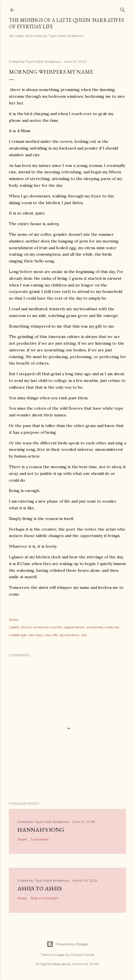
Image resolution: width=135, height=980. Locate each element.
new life (51, 635)
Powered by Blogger (68, 944)
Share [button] (14, 620)
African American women (42, 627)
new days (36, 635)
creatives (112, 627)
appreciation (74, 627)
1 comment (40, 839)
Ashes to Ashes (40, 888)
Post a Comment (45, 898)
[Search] (123, 9)
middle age (18, 635)
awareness (95, 627)
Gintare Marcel (82, 955)
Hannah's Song (41, 830)
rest (84, 635)
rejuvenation (69, 635)
